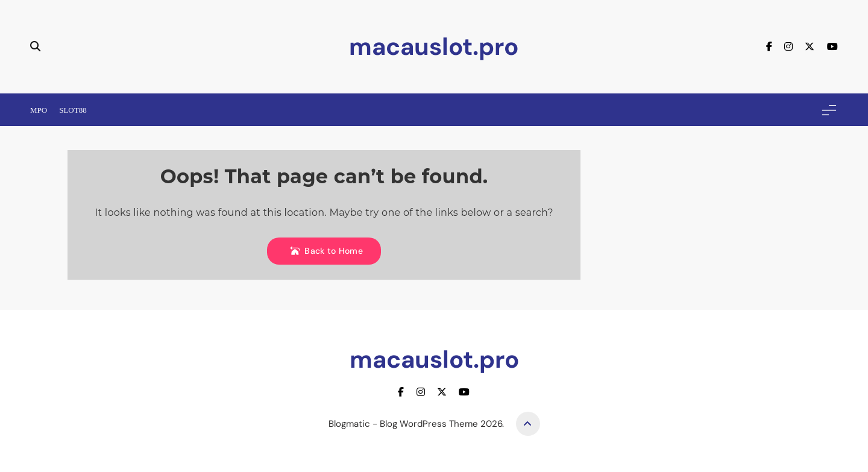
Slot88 (73, 110)
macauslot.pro (434, 46)
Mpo (39, 110)
